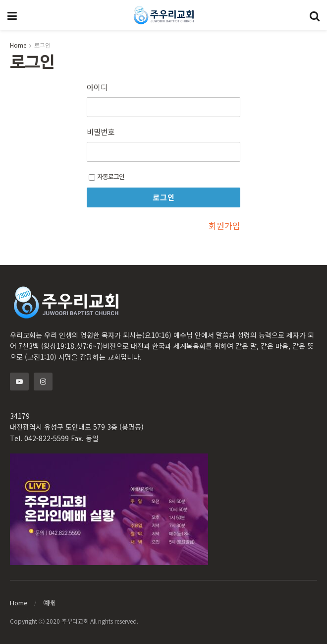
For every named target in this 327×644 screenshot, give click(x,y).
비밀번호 (101, 132)
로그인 (42, 45)
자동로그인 (107, 176)
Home (18, 45)
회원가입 (224, 225)
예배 (49, 603)
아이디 (97, 87)
